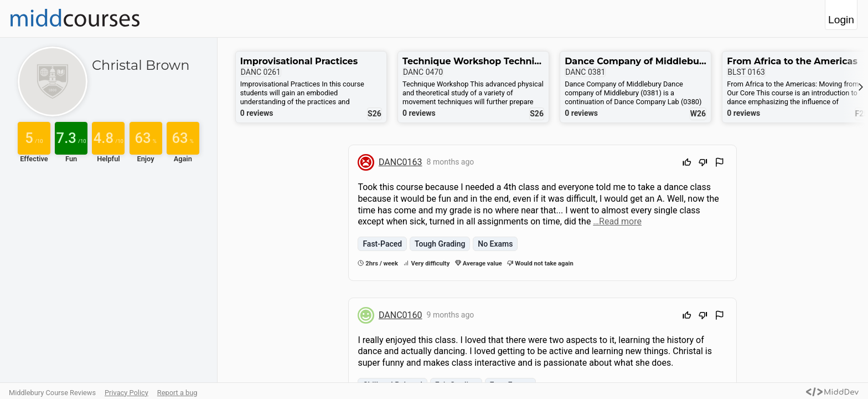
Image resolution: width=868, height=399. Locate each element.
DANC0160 (401, 315)
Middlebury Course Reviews (52, 393)
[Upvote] (687, 164)
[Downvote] (703, 164)
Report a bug (177, 393)
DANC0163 (401, 162)
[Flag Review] (720, 164)
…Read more (617, 221)
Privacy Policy (126, 393)
